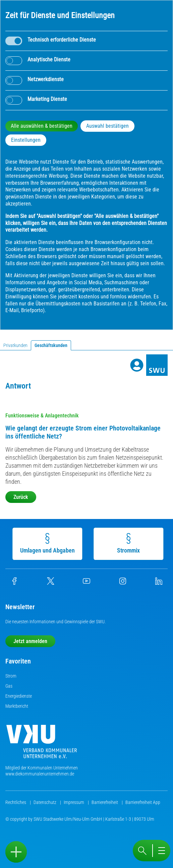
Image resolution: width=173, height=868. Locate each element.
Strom (11, 676)
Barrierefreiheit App (143, 802)
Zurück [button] (21, 497)
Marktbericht (17, 706)
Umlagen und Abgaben (49, 543)
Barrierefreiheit (105, 802)
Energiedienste (19, 696)
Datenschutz (45, 802)
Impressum (74, 802)
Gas (9, 686)
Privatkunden (15, 345)
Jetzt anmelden (30, 641)
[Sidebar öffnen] (16, 852)
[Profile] (137, 365)
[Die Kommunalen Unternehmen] (42, 744)
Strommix (130, 543)
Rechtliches (16, 802)
